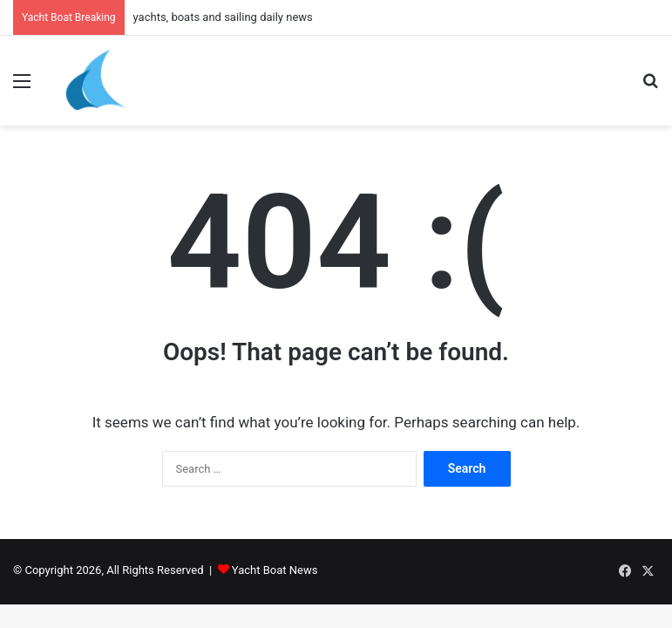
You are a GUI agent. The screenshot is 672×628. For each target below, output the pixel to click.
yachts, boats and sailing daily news (223, 17)
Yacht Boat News (275, 570)
